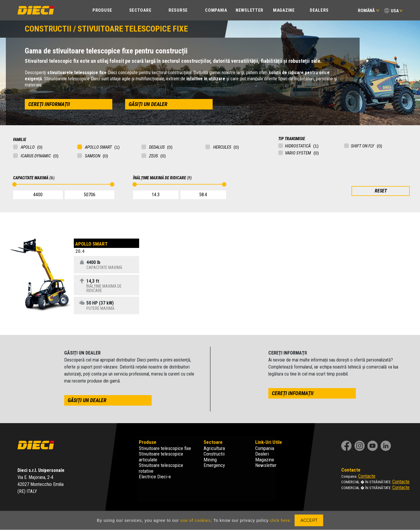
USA (395, 11)
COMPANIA (216, 10)
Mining (210, 460)
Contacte (367, 476)
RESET (381, 191)
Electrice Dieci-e (155, 477)
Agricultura (214, 448)
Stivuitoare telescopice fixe (165, 448)
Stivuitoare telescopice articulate (161, 457)
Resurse (178, 10)
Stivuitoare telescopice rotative (161, 468)
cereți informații (49, 104)
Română (369, 11)
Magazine (284, 10)
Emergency (214, 465)
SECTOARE (140, 10)
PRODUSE (102, 10)
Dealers (319, 10)
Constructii (214, 454)
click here (280, 520)
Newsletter (250, 10)
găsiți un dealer (148, 104)
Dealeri (262, 454)
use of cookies (196, 520)
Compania (265, 448)
